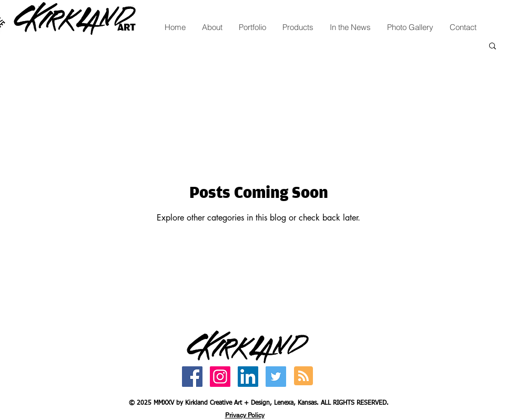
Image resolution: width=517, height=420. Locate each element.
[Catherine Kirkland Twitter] (276, 377)
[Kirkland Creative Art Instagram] (220, 377)
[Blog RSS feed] (303, 376)
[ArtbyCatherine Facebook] (192, 377)
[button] (493, 47)
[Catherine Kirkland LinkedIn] (248, 377)
